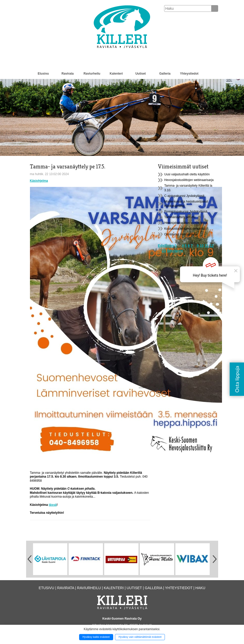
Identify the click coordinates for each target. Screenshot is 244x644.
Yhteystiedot (189, 74)
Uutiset (141, 74)
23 (164, 251)
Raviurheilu (92, 74)
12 (212, 246)
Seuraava (175, 251)
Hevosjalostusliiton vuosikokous (186, 223)
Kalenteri (116, 74)
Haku (200, 588)
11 (207, 246)
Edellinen (166, 246)
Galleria (165, 74)
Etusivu (43, 74)
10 (202, 246)
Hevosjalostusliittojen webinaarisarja (189, 180)
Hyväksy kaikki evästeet (96, 637)
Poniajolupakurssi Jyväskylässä (186, 212)
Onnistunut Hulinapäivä (180, 234)
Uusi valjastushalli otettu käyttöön (187, 174)
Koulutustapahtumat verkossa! (185, 229)
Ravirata (67, 74)
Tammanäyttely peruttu (180, 217)
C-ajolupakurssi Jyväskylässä (184, 196)
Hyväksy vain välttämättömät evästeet (140, 637)
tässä (53, 505)
